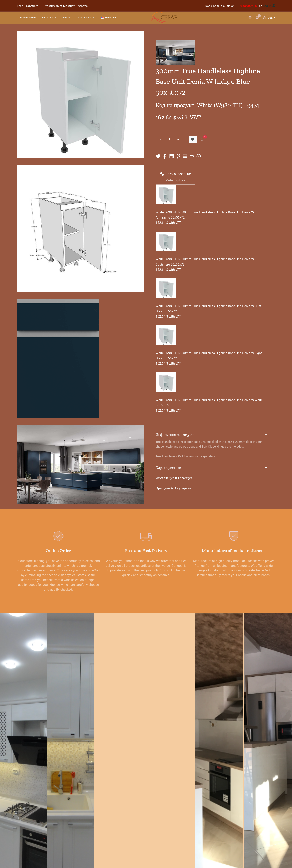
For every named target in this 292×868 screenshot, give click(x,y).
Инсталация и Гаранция (212, 478)
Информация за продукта (212, 435)
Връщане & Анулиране (212, 488)
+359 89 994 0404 (176, 174)
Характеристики (212, 468)
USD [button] (271, 21)
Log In (267, 6)
